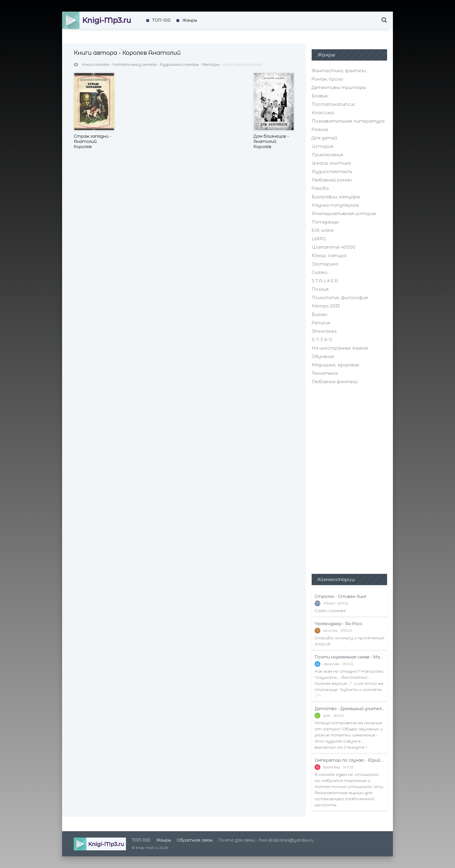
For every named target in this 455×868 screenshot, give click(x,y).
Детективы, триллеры (339, 87)
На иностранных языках (340, 348)
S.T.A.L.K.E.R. (325, 281)
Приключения (327, 155)
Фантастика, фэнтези (339, 71)
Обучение (323, 356)
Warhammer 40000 (334, 247)
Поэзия (320, 289)
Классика (323, 113)
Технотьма (325, 373)
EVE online (323, 230)
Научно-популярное (335, 205)
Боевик (320, 96)
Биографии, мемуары (336, 197)
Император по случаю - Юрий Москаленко (349, 760)
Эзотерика (325, 264)
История (323, 146)
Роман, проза (327, 79)
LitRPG (319, 239)
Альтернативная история (344, 213)
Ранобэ (320, 188)
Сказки (319, 272)
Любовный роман (332, 180)
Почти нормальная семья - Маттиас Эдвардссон (349, 657)
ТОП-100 (161, 20)
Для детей (324, 138)
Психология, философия (340, 297)
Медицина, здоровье (335, 365)
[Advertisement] (349, 478)
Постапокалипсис (334, 104)
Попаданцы (325, 222)
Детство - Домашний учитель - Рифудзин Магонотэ (349, 709)
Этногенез (324, 331)
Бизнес (320, 314)
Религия (321, 323)
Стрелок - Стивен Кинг (341, 596)
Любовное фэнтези (335, 382)
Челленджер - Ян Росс (338, 624)
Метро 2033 (326, 306)
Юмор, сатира (329, 255)
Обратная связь (195, 840)
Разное (320, 129)
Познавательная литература (348, 121)
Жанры (190, 20)
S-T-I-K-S (322, 340)
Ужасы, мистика (331, 163)
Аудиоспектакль (332, 171)
